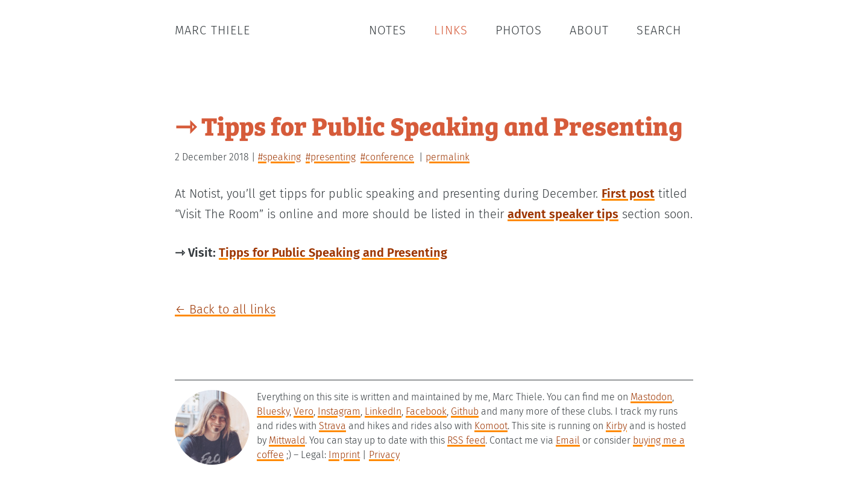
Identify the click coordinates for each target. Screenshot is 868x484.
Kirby (616, 426)
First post (628, 193)
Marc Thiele (212, 30)
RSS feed (466, 440)
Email (568, 440)
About (589, 30)
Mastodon (651, 397)
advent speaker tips (563, 214)
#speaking (279, 157)
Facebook (426, 411)
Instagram (339, 411)
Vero (303, 411)
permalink (448, 157)
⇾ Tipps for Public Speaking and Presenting (429, 125)
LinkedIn (383, 411)
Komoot (491, 426)
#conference (387, 157)
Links (451, 30)
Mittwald (287, 440)
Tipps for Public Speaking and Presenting (333, 253)
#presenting (331, 157)
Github (465, 411)
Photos (519, 30)
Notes (388, 30)
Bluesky (273, 411)
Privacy (384, 455)
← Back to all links (225, 309)
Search (659, 30)
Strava (332, 426)
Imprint (344, 455)
